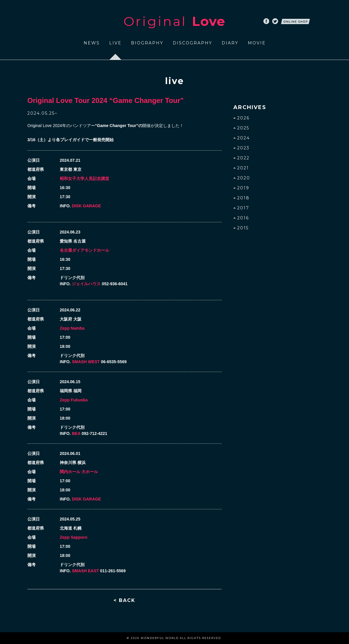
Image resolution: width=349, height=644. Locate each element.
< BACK (124, 600)
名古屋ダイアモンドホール (84, 250)
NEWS (92, 43)
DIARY (230, 43)
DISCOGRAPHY (192, 43)
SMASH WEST (86, 362)
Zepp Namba (72, 328)
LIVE (115, 43)
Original (174, 21)
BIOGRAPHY (147, 43)
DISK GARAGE (86, 206)
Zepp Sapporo (74, 537)
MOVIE (257, 43)
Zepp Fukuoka (74, 400)
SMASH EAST (85, 571)
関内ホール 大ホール (79, 472)
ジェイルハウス (86, 284)
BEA (76, 433)
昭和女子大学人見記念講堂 (84, 178)
